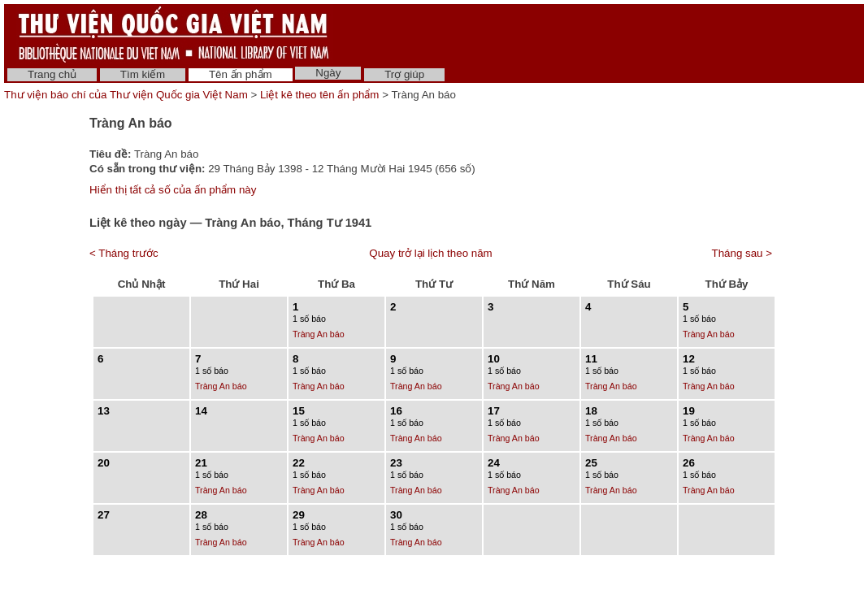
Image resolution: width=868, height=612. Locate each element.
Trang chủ (52, 74)
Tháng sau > (742, 253)
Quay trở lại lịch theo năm (430, 253)
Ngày (328, 73)
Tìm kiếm (143, 74)
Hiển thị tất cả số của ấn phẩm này (173, 190)
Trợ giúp (404, 74)
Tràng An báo (319, 334)
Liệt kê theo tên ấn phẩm (319, 95)
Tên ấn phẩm (241, 74)
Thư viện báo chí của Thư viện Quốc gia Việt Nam (126, 95)
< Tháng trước (124, 253)
